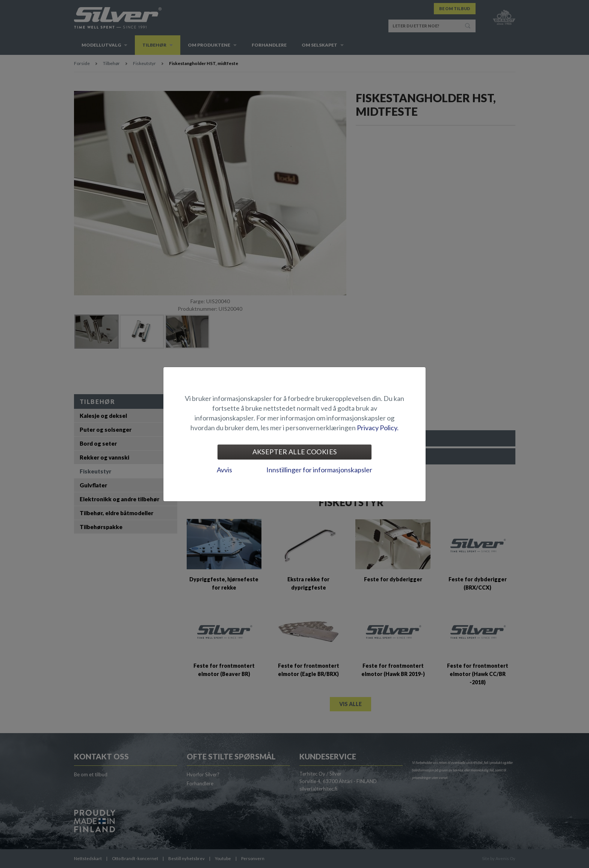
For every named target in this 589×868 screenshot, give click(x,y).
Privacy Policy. (378, 428)
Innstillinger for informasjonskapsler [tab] (319, 470)
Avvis (224, 470)
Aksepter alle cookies (295, 452)
